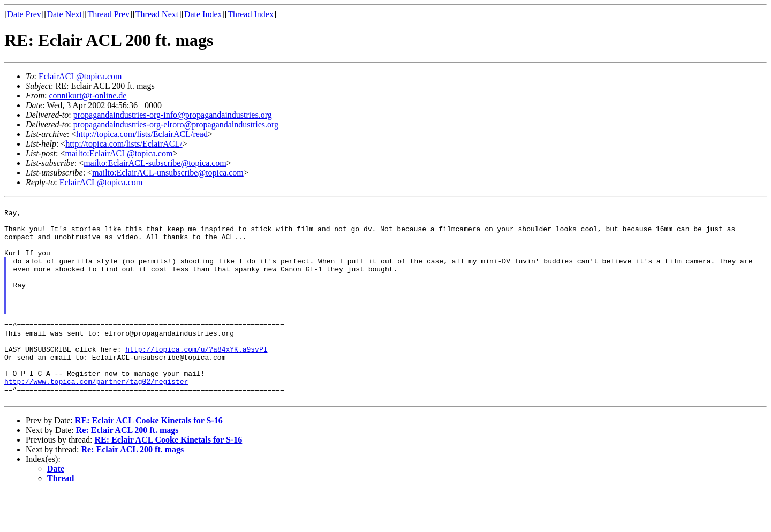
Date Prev (24, 14)
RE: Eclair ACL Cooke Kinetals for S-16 (149, 461)
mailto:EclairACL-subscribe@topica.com (155, 163)
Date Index (203, 14)
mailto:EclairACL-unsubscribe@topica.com (168, 173)
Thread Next (157, 14)
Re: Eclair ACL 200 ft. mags (127, 470)
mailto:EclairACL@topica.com (119, 153)
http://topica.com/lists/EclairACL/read (142, 134)
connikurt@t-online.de (88, 96)
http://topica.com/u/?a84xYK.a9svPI (196, 379)
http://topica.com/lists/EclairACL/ (124, 144)
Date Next (65, 14)
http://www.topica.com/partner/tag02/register (96, 418)
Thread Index (251, 14)
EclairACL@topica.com (80, 76)
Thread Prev (108, 14)
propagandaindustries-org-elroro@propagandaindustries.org (176, 124)
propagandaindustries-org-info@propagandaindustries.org (173, 115)
